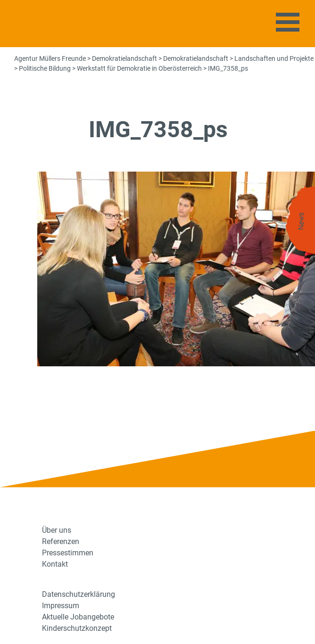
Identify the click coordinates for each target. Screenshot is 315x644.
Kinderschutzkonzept (77, 628)
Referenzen (61, 541)
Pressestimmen (68, 553)
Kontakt (55, 564)
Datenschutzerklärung (79, 594)
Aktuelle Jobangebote (78, 617)
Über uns (57, 530)
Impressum (61, 606)
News (301, 221)
